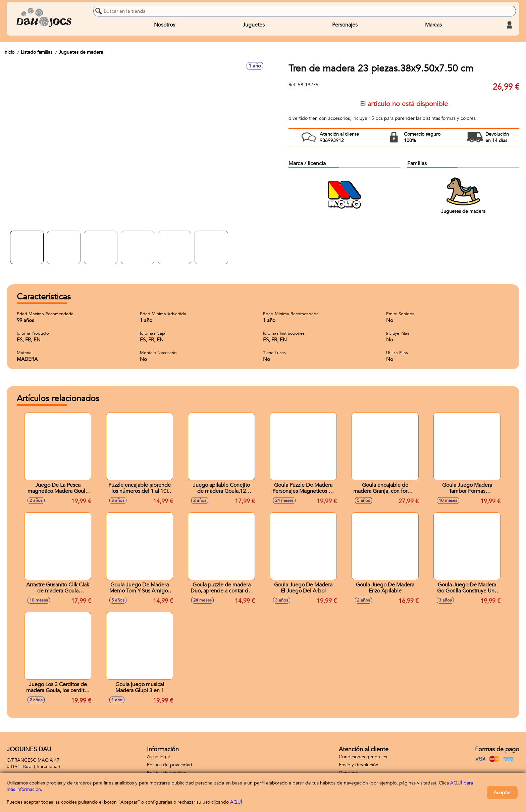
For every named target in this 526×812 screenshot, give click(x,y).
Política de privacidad (170, 765)
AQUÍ (236, 802)
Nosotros (165, 25)
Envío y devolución (359, 765)
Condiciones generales (363, 757)
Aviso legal (158, 757)
